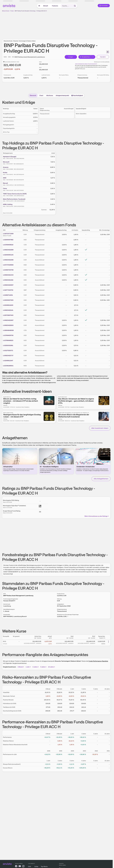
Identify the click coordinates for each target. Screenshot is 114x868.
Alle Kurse (50, 95)
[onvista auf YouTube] (20, 867)
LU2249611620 (8, 305)
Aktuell (46, 6)
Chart (41, 95)
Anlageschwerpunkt (62, 95)
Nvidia (5, 173)
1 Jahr (28, 667)
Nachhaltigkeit (77, 95)
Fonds (12, 11)
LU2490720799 (8, 270)
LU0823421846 (8, 260)
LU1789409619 (8, 245)
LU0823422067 (8, 285)
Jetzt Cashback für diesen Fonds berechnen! (86, 64)
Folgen (71, 57)
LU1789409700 (8, 335)
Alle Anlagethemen (101, 479)
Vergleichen (85, 57)
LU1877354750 (8, 290)
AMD (5, 178)
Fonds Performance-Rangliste (98, 661)
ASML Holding (8, 204)
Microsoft (6, 162)
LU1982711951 (8, 295)
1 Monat (21, 667)
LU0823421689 (8, 250)
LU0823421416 (8, 280)
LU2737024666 (8, 265)
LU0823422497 (8, 320)
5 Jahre (44, 667)
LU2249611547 (8, 361)
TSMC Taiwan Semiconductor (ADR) (15, 194)
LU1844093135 (8, 255)
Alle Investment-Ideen (100, 428)
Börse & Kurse (6, 11)
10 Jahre (52, 667)
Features (55, 6)
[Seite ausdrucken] (108, 52)
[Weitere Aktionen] (108, 642)
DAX (30, 867)
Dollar (36, 867)
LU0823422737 (8, 356)
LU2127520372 (8, 351)
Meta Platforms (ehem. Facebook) (14, 199)
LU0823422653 (8, 325)
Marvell (5, 183)
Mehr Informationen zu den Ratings (97, 516)
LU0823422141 (8, 310)
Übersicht (33, 95)
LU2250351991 (8, 345)
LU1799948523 (8, 340)
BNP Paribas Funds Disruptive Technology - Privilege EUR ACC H (31, 11)
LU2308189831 (8, 366)
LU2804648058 (8, 330)
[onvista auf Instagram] (23, 867)
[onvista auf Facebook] (16, 867)
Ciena (5, 188)
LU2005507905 (8, 300)
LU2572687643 (8, 315)
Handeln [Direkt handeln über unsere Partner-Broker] (103, 57)
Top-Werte (44, 867)
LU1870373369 (8, 234)
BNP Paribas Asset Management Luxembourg (30, 57)
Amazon (6, 167)
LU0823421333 (8, 275)
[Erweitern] (93, 57)
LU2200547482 (8, 240)
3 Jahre (36, 667)
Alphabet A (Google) (10, 157)
